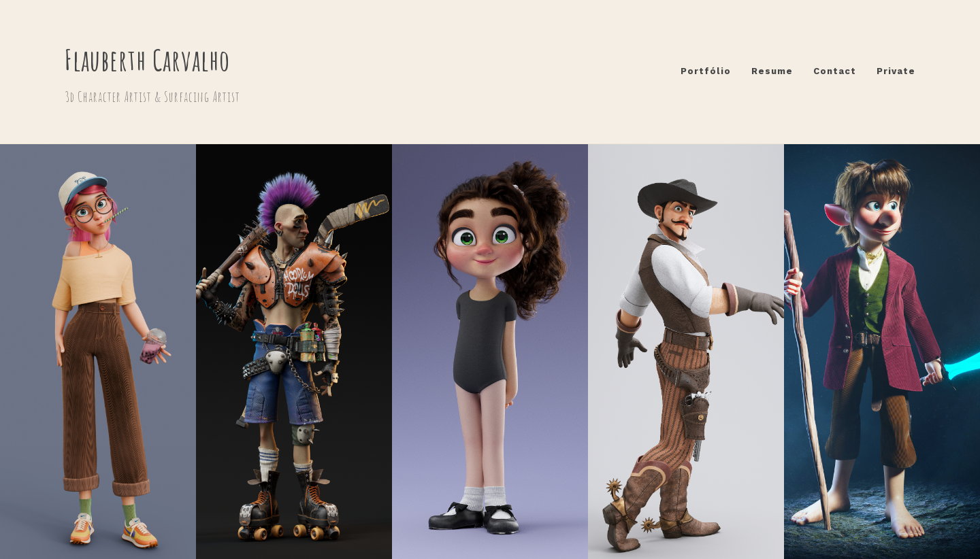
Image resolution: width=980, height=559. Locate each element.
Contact (835, 71)
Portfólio (706, 71)
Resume (772, 71)
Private (896, 71)
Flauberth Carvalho (147, 60)
